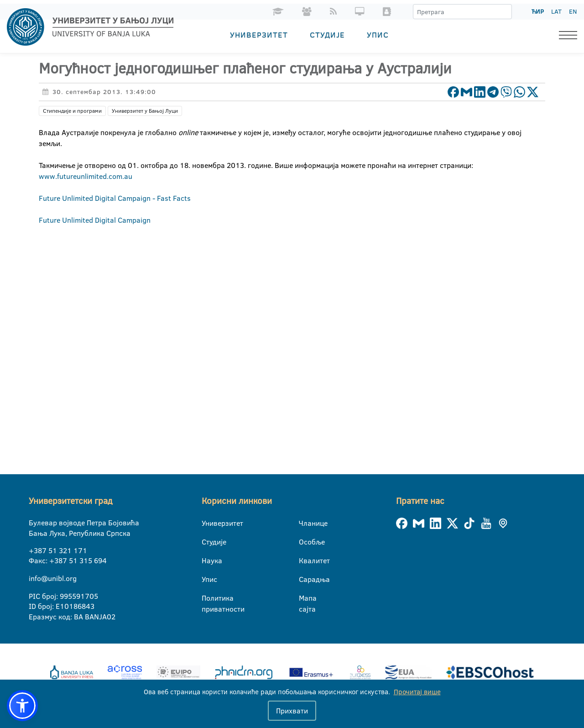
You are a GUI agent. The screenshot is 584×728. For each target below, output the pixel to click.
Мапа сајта (305, 598)
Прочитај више (417, 692)
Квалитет (305, 560)
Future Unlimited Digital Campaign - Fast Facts (115, 198)
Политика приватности (207, 598)
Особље (305, 542)
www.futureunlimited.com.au (86, 176)
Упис (378, 34)
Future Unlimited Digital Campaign (95, 220)
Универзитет (259, 34)
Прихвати (292, 711)
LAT (556, 11)
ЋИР (538, 11)
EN (573, 11)
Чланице (305, 523)
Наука (207, 560)
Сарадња (305, 579)
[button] (22, 706)
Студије (327, 34)
